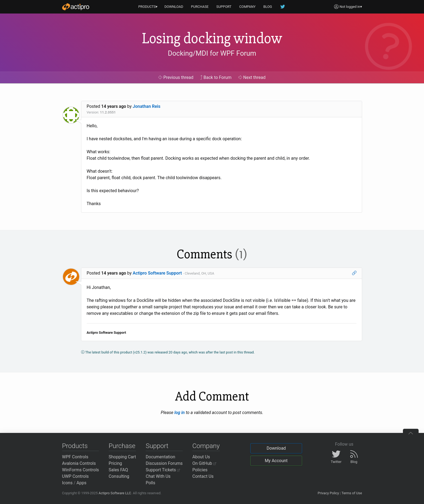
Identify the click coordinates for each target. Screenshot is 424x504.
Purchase (122, 446)
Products (75, 446)
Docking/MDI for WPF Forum (212, 53)
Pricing (115, 463)
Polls (150, 483)
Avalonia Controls (79, 463)
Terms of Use (352, 493)
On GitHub (204, 463)
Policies (200, 470)
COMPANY (247, 7)
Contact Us (203, 476)
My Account (276, 461)
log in (179, 413)
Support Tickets (163, 470)
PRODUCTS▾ (148, 7)
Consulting (119, 476)
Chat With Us (158, 476)
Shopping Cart (122, 457)
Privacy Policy (328, 493)
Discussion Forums (164, 463)
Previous (176, 77)
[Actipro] (76, 7)
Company (206, 446)
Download (276, 448)
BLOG (268, 7)
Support (157, 446)
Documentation (160, 457)
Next (252, 77)
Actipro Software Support (157, 273)
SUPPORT (224, 7)
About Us (201, 457)
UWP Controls (76, 476)
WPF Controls (75, 457)
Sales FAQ (118, 470)
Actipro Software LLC (115, 493)
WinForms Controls (81, 470)
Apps (81, 483)
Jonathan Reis (146, 106)
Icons (67, 483)
